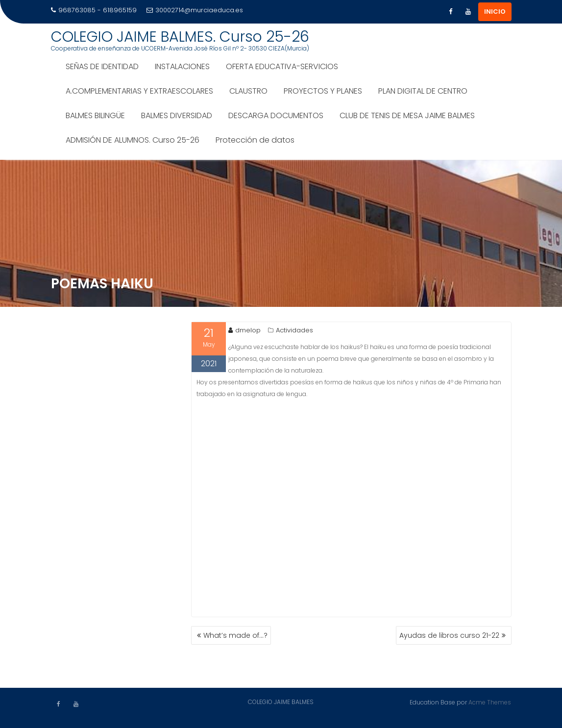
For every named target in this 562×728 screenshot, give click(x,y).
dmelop (244, 330)
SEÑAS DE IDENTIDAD (102, 66)
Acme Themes (490, 702)
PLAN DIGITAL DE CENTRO (423, 91)
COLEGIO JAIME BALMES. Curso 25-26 (180, 37)
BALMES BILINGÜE (95, 115)
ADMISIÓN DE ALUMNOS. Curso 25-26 (133, 140)
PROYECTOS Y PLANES (323, 91)
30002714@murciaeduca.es (195, 10)
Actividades (294, 330)
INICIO (495, 12)
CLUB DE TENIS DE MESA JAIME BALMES (407, 115)
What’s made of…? (235, 635)
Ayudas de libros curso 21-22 (449, 635)
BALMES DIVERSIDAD (177, 115)
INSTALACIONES (182, 66)
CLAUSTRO (248, 91)
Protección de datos (255, 140)
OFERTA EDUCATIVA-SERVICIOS (282, 66)
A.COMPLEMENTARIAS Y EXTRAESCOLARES (139, 91)
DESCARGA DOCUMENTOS (276, 115)
